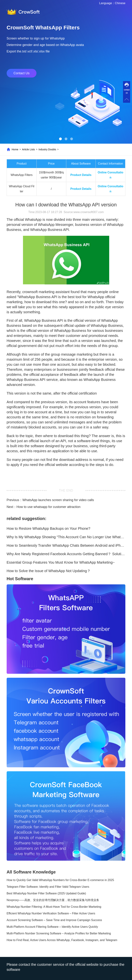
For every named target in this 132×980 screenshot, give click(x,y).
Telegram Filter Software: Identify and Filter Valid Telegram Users (48, 887)
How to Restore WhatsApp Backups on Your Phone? (48, 528)
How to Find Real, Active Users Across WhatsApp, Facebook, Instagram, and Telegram (62, 940)
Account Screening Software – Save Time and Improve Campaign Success (54, 920)
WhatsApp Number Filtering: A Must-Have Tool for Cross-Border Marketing (54, 907)
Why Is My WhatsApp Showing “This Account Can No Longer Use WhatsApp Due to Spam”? (66, 537)
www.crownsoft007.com (89, 212)
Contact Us (21, 73)
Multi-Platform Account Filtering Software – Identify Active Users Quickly (52, 927)
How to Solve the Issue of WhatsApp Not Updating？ (49, 571)
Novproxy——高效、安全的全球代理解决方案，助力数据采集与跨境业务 (53, 900)
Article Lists (28, 149)
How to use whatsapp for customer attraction (48, 507)
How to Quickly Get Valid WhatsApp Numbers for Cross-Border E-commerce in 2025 (60, 880)
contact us (127, 91)
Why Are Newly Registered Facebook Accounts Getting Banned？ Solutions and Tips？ (66, 554)
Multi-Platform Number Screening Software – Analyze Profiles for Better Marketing (59, 933)
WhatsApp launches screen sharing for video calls (58, 500)
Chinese (120, 3)
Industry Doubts (47, 149)
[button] (60, 139)
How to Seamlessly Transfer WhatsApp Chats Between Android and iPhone (66, 545)
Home (15, 149)
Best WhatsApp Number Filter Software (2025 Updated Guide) (46, 893)
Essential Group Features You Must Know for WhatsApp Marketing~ (61, 562)
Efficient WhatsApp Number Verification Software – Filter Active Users (51, 913)
